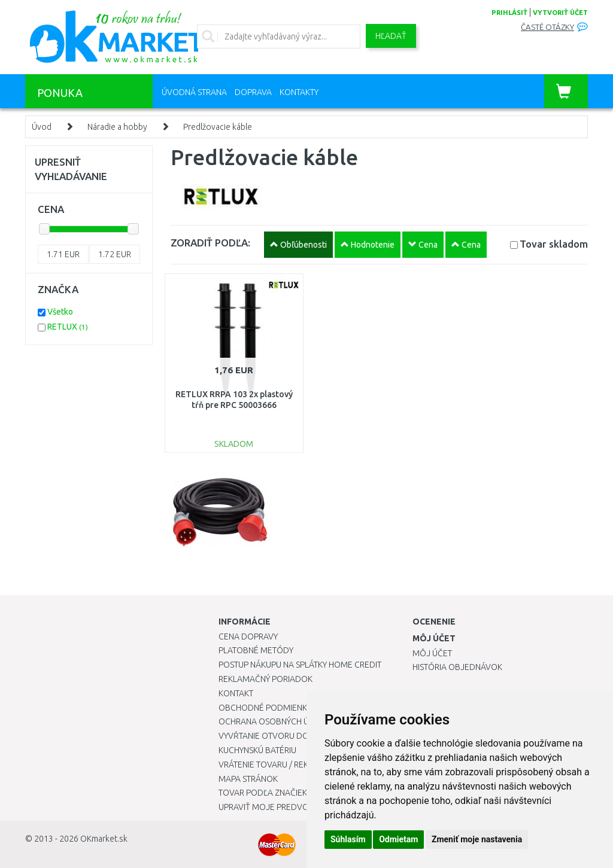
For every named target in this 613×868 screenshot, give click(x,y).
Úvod (42, 127)
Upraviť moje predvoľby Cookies (289, 807)
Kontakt (236, 693)
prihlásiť (509, 13)
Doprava (253, 92)
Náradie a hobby (117, 127)
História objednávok (457, 667)
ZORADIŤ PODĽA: (210, 243)
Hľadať (391, 36)
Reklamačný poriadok (265, 679)
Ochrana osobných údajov (277, 721)
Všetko (60, 312)
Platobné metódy (256, 650)
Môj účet (432, 653)
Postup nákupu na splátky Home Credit (300, 665)
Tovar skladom (554, 244)
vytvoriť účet (560, 13)
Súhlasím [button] (348, 839)
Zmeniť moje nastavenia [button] (477, 839)
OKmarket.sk (104, 839)
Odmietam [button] (398, 839)
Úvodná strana (194, 92)
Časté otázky (547, 27)
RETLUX (68, 327)
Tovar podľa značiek (263, 793)
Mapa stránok (248, 779)
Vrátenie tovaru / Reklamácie (280, 765)
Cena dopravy (248, 636)
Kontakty (299, 92)
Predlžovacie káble (218, 127)
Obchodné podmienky (265, 708)
